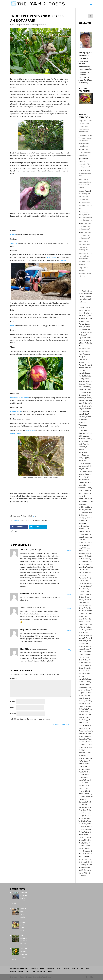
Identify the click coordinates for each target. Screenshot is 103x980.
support (17, 520)
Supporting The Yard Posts (19, 969)
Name (13, 701)
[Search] (90, 16)
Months (21, 971)
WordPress (46, 977)
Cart (33, 971)
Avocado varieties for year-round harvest (85, 185)
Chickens (66, 969)
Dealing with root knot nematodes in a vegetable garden (85, 217)
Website (13, 714)
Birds (12, 326)
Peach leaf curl (16, 412)
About (50, 971)
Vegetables (51, 969)
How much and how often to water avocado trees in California (85, 259)
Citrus (42, 969)
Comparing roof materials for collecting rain (84, 247)
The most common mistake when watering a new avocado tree (85, 126)
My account (41, 971)
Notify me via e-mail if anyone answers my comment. (30, 719)
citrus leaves (30, 430)
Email (13, 708)
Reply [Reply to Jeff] (69, 550)
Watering (75, 969)
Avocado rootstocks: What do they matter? (85, 164)
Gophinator (63, 260)
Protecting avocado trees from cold (85, 206)
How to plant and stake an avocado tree (84, 197)
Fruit (31, 25)
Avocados (34, 969)
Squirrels (13, 243)
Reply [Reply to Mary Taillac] (69, 630)
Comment (14, 678)
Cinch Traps (52, 258)
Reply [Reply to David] (69, 594)
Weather (13, 971)
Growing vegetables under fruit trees (85, 273)
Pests (35, 25)
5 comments (42, 25)
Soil (82, 969)
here (34, 516)
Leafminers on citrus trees (20, 398)
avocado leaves (16, 433)
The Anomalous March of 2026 (85, 173)
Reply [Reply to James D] (69, 608)
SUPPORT (85, 296)
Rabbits (13, 235)
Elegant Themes (26, 977)
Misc (28, 971)
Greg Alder (16, 25)
